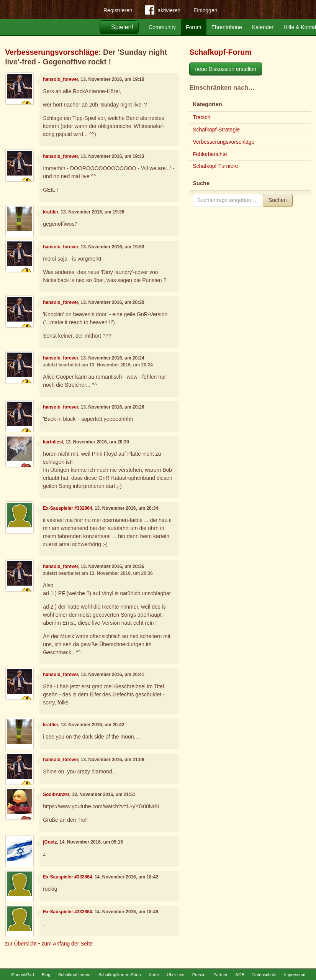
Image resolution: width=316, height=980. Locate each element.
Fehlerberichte (210, 154)
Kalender (263, 27)
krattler (51, 212)
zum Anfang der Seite (67, 944)
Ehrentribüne (227, 27)
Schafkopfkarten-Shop (120, 975)
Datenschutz (264, 975)
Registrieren (118, 10)
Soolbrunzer (56, 795)
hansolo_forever (61, 79)
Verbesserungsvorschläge (52, 52)
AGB (240, 975)
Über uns (176, 975)
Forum (193, 27)
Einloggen (205, 10)
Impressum (295, 975)
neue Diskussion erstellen (226, 69)
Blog (46, 975)
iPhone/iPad (22, 975)
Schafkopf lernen (74, 975)
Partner (220, 975)
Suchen (278, 200)
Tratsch (201, 117)
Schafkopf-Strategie (216, 130)
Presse (199, 975)
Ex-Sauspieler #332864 (67, 508)
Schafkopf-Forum (220, 52)
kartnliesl (53, 442)
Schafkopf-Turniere (215, 166)
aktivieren (163, 11)
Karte (154, 975)
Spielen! (122, 27)
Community (162, 27)
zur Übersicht (21, 944)
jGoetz (50, 842)
